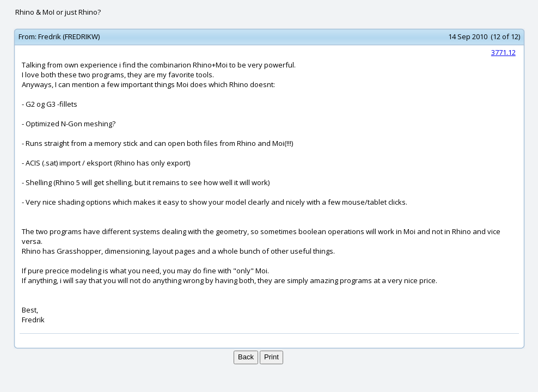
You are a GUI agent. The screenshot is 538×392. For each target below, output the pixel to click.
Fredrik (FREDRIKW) (69, 36)
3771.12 (503, 52)
